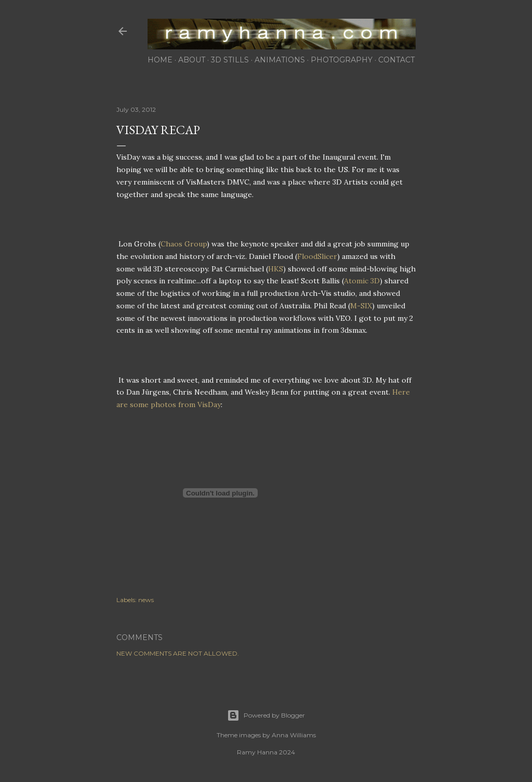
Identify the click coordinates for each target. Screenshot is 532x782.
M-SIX (361, 306)
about (192, 60)
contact (396, 60)
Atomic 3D (362, 281)
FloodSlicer (317, 256)
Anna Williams (294, 735)
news (146, 600)
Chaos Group (184, 244)
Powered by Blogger (266, 715)
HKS (276, 269)
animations (280, 60)
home (160, 60)
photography (342, 60)
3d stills (230, 60)
